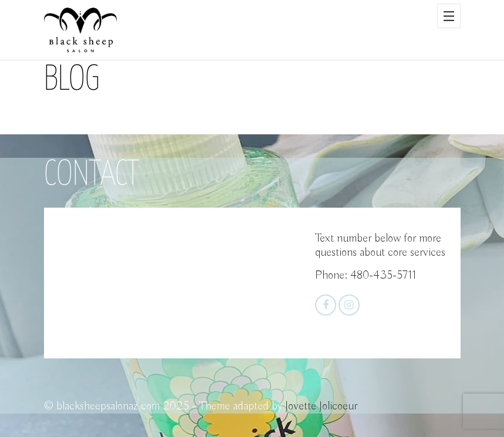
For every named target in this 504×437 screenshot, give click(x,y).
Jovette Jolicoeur (321, 406)
